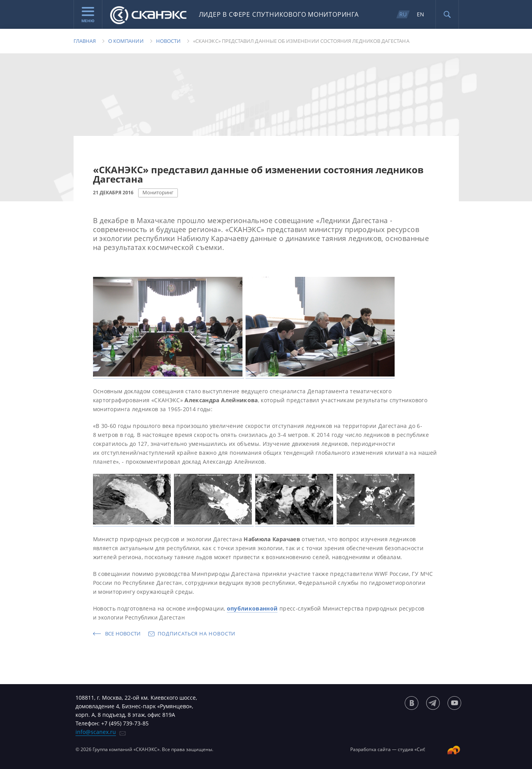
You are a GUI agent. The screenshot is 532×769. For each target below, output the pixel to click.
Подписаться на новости (197, 634)
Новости (168, 41)
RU (403, 14)
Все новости (123, 634)
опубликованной (252, 608)
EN (421, 14)
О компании (126, 41)
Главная (85, 41)
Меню (88, 15)
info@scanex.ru (96, 732)
